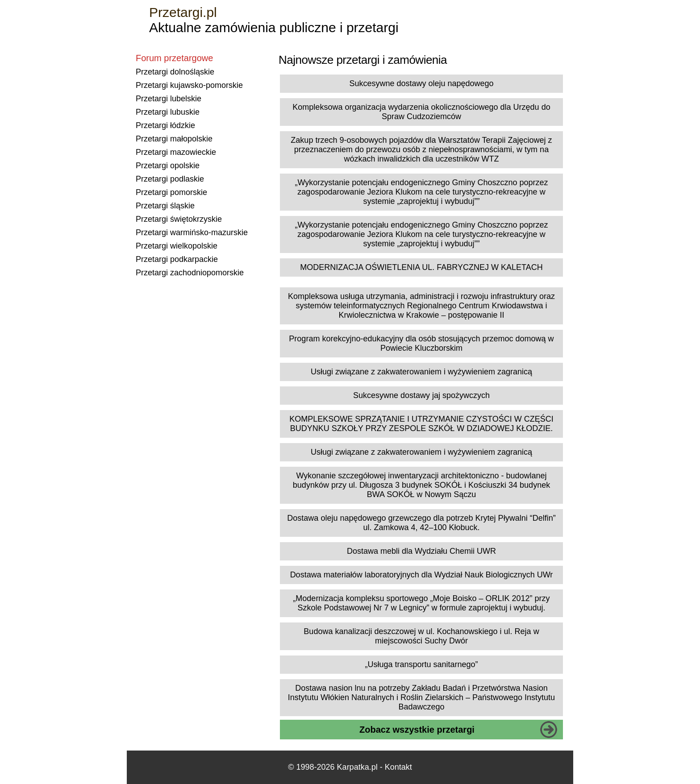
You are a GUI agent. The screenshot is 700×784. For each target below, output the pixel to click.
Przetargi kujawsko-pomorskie (189, 85)
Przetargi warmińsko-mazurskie (192, 232)
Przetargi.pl (183, 12)
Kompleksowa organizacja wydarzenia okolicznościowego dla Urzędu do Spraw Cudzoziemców (421, 112)
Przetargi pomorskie (171, 192)
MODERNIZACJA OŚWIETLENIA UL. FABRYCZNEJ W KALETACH (421, 267)
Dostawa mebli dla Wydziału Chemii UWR (421, 551)
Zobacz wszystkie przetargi (417, 730)
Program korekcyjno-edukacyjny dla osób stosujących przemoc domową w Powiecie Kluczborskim (421, 343)
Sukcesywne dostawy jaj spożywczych (421, 395)
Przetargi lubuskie (168, 112)
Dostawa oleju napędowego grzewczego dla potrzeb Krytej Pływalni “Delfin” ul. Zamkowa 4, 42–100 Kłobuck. (421, 523)
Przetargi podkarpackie (177, 259)
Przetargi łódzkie (165, 125)
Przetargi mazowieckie (176, 152)
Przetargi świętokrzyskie (179, 219)
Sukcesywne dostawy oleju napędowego (421, 83)
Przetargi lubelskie (169, 99)
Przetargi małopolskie (174, 139)
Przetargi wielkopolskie (177, 246)
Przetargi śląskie (165, 206)
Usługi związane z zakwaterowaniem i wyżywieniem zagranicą (421, 372)
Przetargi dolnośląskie (175, 72)
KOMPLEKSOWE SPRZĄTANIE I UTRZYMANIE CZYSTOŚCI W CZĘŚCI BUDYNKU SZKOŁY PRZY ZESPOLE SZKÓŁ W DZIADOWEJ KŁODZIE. (421, 424)
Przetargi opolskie (168, 166)
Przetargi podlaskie (170, 179)
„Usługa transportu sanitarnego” (421, 664)
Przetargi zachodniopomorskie (190, 273)
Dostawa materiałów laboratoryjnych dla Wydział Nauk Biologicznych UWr (422, 575)
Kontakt (398, 767)
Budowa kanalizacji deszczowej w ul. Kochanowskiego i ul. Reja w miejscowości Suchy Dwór (421, 636)
